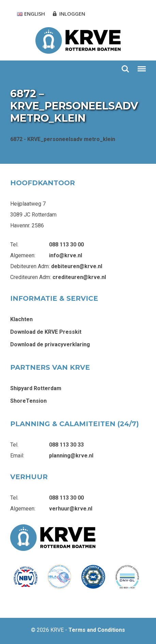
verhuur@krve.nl (71, 509)
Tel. (14, 245)
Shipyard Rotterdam (36, 388)
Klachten (21, 319)
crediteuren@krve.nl (79, 277)
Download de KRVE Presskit (46, 332)
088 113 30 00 (66, 245)
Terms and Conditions (97, 630)
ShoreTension (28, 401)
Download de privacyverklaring (50, 344)
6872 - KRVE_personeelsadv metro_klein (63, 139)
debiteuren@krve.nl (77, 266)
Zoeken (125, 69)
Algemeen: (23, 255)
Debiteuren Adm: (30, 266)
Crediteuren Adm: (31, 277)
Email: (17, 456)
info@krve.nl (66, 255)
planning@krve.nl (71, 456)
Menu (141, 66)
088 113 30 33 (66, 445)
